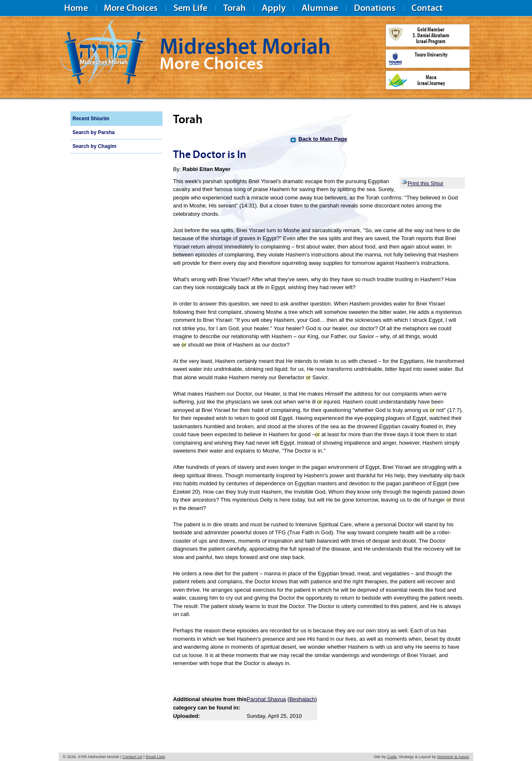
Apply (274, 8)
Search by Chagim (94, 146)
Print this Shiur (422, 183)
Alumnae (320, 8)
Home (76, 8)
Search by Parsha (94, 132)
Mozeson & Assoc (453, 757)
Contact (427, 8)
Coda (392, 757)
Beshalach (302, 699)
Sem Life (190, 8)
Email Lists (155, 757)
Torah (235, 8)
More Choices (131, 8)
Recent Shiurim (91, 119)
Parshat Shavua (266, 699)
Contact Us (132, 757)
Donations (375, 8)
